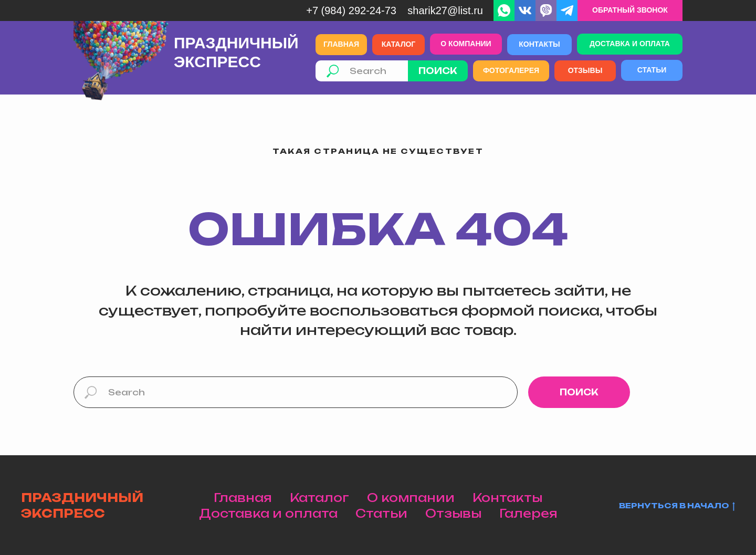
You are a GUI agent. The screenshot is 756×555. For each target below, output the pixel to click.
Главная (243, 498)
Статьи (381, 513)
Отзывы (453, 513)
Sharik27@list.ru (445, 11)
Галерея (528, 513)
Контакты (507, 498)
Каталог (319, 498)
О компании (411, 498)
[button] (630, 11)
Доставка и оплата (268, 513)
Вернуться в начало (677, 506)
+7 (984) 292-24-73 (351, 11)
